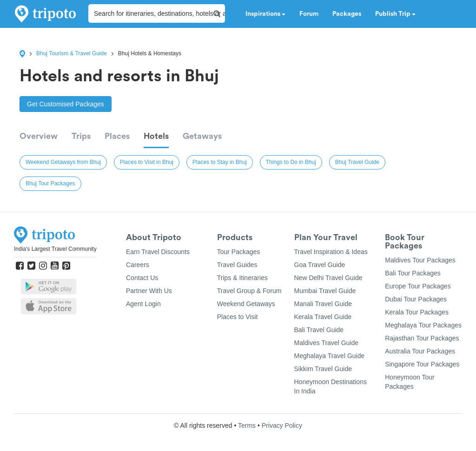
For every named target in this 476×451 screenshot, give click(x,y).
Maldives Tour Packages (420, 260)
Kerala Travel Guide (323, 317)
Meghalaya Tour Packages (423, 325)
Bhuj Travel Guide (357, 162)
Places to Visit (238, 317)
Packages (347, 14)
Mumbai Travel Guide (325, 291)
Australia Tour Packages (420, 351)
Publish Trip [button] (395, 14)
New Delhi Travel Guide (328, 278)
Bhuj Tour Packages (50, 183)
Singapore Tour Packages (422, 364)
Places (117, 136)
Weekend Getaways (246, 304)
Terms (247, 425)
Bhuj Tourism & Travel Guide (72, 53)
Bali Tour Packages (413, 273)
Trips (81, 136)
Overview (39, 136)
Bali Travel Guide (319, 330)
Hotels (156, 136)
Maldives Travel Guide (327, 343)
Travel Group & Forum (249, 291)
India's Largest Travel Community (55, 249)
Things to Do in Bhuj (291, 162)
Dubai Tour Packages (416, 299)
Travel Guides (237, 265)
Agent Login (143, 304)
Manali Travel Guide (323, 304)
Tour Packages (239, 252)
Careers (138, 265)
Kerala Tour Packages (417, 312)
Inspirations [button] (265, 14)
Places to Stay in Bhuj (220, 162)
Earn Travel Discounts (158, 252)
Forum (309, 14)
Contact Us (142, 278)
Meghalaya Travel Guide (330, 356)
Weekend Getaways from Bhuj (63, 162)
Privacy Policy (282, 425)
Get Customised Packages (66, 104)
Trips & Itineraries (242, 278)
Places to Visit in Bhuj (147, 162)
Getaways (202, 136)
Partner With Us (149, 291)
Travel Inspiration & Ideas (331, 252)
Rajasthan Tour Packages (422, 338)
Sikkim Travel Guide (323, 369)
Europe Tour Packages (418, 286)
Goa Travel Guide (320, 265)
